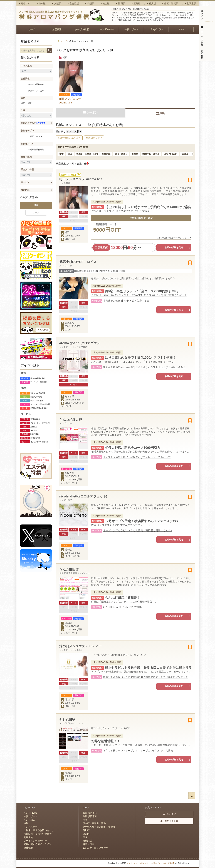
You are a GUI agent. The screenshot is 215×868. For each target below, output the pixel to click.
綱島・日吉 (88, 844)
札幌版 (90, 3)
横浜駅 (68, 550)
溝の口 (185, 154)
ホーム (32, 29)
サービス (25, 182)
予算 (23, 110)
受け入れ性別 (27, 170)
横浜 (61, 154)
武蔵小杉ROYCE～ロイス (78, 262)
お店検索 (57, 29)
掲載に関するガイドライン (38, 844)
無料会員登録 (202, 24)
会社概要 (28, 848)
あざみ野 (69, 396)
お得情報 (25, 79)
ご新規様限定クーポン (141, 218)
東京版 (41, 3)
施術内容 (25, 190)
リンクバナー (31, 827)
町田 (70, 154)
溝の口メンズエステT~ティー (81, 646)
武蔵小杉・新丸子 (151, 154)
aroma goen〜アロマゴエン (80, 343)
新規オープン (27, 131)
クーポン (90, 113)
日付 (23, 98)
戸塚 (85, 837)
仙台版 (105, 3)
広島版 (136, 3)
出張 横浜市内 (171, 154)
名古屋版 (73, 3)
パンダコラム (156, 29)
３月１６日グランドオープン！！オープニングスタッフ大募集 (138, 751)
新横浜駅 (106, 154)
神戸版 (151, 3)
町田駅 (68, 623)
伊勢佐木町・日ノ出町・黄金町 (99, 827)
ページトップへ (192, 796)
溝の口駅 (69, 699)
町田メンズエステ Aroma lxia (70, 101)
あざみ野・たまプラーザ (95, 848)
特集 (26, 823)
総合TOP (25, 3)
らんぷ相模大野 (71, 420)
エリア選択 (26, 66)
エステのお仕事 (202, 36)
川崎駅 (135, 154)
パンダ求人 (29, 820)
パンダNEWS (107, 29)
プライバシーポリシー (35, 841)
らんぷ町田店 (69, 570)
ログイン (202, 14)
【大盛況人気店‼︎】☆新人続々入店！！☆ (126, 301)
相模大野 (69, 473)
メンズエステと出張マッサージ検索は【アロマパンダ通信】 (151, 863)
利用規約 (28, 837)
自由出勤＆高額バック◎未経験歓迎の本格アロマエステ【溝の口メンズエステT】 (147, 677)
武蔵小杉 (69, 323)
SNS (181, 29)
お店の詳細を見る (174, 247)
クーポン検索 (82, 29)
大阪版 (57, 3)
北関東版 (191, 3)
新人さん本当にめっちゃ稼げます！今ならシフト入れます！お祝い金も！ (144, 367)
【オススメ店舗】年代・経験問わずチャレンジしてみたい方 (137, 457)
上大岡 (86, 834)
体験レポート (132, 29)
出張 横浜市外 (90, 816)
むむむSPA (67, 720)
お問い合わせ (202, 53)
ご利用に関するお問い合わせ (39, 830)
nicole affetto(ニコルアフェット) (83, 496)
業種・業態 (26, 157)
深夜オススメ (27, 144)
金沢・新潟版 (170, 3)
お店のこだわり (33, 123)
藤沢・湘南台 (121, 154)
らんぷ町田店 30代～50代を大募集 (122, 607)
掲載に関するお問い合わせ (38, 834)
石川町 (86, 830)
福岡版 (121, 3)
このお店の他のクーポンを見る (174, 238)
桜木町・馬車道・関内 (87, 154)
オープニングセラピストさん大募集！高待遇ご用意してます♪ (137, 530)
